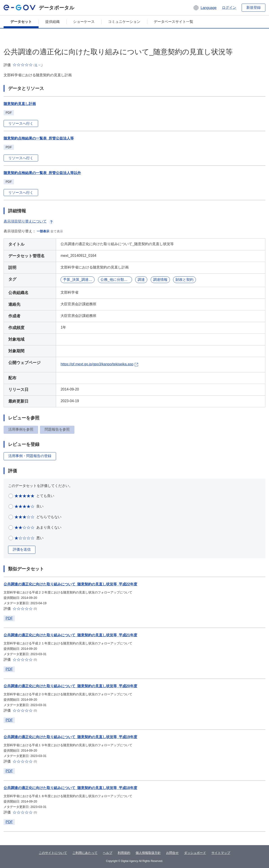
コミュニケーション (124, 22)
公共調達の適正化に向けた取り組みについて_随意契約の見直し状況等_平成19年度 (70, 737)
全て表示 (57, 231)
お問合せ (172, 853)
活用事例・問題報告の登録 (30, 456)
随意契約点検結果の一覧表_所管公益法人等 (39, 138)
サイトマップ (221, 853)
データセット (21, 22)
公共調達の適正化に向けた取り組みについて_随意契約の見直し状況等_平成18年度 (70, 788)
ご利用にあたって (85, 853)
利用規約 (124, 853)
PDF (9, 618)
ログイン (229, 8)
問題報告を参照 (57, 429)
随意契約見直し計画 (20, 104)
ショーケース (84, 22)
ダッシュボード (195, 853)
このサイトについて (53, 853)
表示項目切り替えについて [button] (29, 221)
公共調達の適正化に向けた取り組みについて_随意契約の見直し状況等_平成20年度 (70, 686)
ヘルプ (108, 853)
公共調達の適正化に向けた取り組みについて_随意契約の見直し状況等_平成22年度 (70, 584)
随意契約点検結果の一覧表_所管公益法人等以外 (42, 173)
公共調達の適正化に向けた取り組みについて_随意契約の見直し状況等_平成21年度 (70, 635)
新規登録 (254, 8)
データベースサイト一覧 (174, 22)
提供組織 (52, 22)
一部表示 (43, 231)
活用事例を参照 (21, 429)
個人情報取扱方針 (148, 853)
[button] (205, 8)
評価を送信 (22, 549)
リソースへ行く (21, 123)
